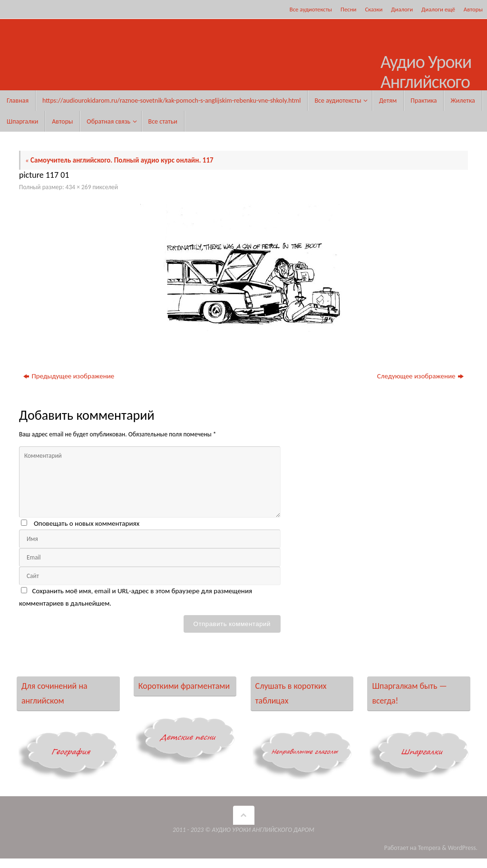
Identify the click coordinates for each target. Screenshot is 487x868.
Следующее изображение (420, 376)
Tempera (429, 848)
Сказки (374, 9)
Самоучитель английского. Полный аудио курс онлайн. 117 (119, 160)
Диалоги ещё (438, 9)
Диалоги (402, 9)
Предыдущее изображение (69, 376)
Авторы (473, 9)
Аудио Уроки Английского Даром (426, 82)
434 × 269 (78, 187)
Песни (348, 9)
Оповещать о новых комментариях (87, 523)
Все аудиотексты (311, 9)
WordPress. (463, 848)
